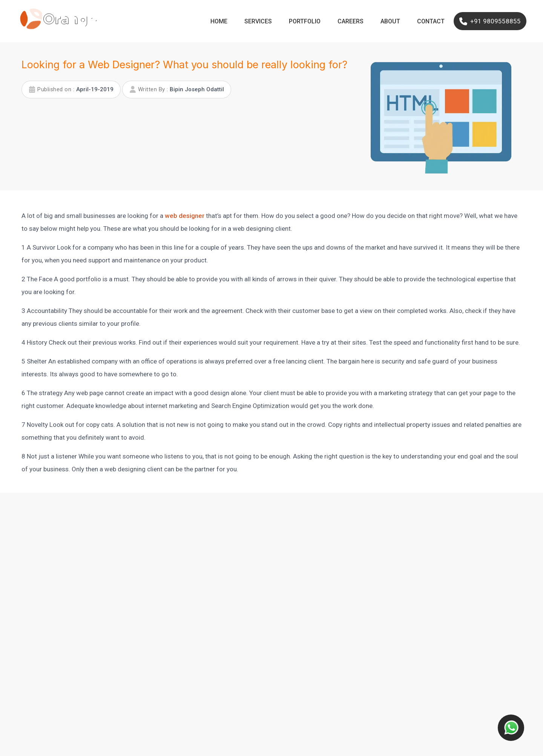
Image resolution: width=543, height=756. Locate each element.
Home (219, 21)
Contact (431, 21)
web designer (185, 216)
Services (258, 21)
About (390, 21)
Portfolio (305, 21)
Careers (350, 21)
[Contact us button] (511, 728)
